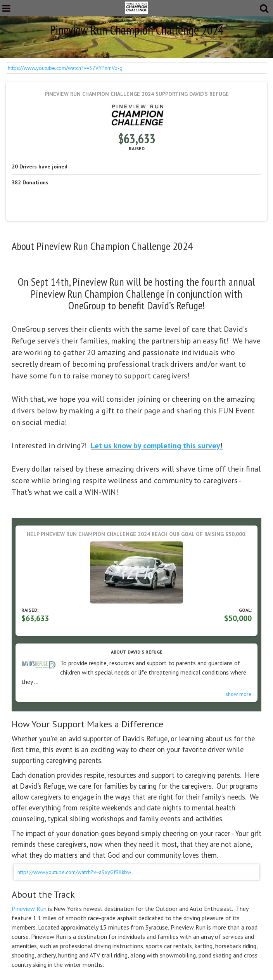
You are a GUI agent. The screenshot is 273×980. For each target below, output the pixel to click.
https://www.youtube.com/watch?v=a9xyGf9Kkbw (74, 872)
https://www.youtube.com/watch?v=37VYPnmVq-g (65, 68)
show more (239, 694)
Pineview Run (29, 909)
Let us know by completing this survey (156, 446)
